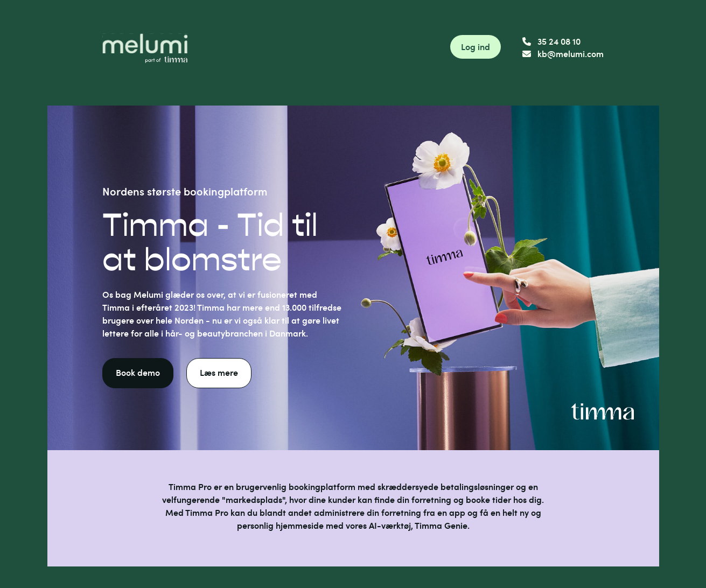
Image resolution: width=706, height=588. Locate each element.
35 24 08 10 (551, 41)
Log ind (476, 47)
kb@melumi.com (563, 54)
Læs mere (219, 372)
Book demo (138, 372)
